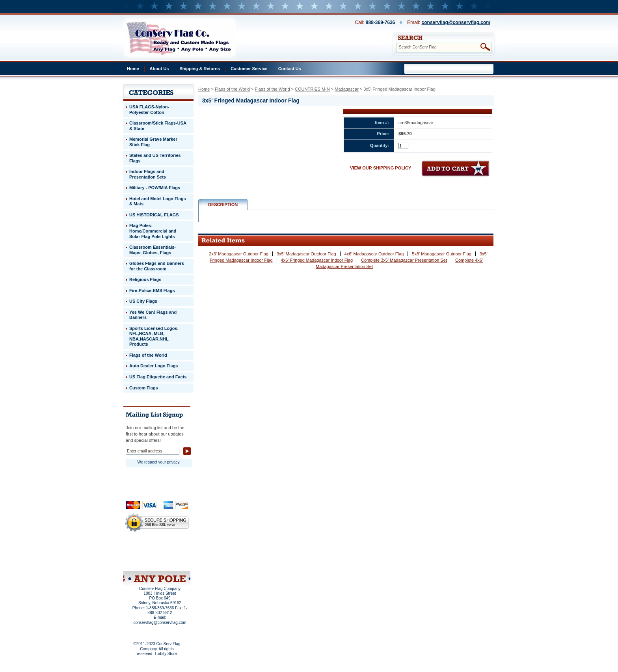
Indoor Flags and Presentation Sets (148, 174)
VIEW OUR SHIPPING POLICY (381, 168)
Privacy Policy (143, 550)
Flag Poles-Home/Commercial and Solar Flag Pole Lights (153, 231)
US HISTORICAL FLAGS (154, 215)
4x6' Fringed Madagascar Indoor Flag (317, 260)
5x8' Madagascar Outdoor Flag (442, 254)
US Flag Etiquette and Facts (158, 377)
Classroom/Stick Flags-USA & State (158, 126)
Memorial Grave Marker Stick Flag (153, 142)
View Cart (172, 561)
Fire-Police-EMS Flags (152, 290)
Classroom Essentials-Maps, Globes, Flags (153, 250)
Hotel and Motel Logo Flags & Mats (158, 201)
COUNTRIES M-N (312, 89)
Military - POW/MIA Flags (155, 188)
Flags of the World (232, 89)
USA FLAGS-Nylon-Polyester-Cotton (149, 110)
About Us (159, 69)
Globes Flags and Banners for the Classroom (157, 266)
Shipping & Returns (200, 69)
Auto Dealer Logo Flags (154, 366)
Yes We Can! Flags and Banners (153, 315)
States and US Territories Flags (155, 158)
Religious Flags (145, 279)
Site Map (142, 561)
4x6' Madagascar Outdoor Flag (374, 254)
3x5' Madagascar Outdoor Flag (306, 254)
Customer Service (249, 69)
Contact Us (290, 69)
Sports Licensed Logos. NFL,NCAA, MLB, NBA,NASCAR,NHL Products (154, 336)
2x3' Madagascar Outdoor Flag (239, 254)
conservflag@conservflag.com (456, 22)
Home (133, 69)
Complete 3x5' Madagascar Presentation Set (404, 260)
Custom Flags (144, 388)
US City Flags (143, 301)
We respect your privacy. (159, 462)
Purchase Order (172, 555)
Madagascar (347, 89)
